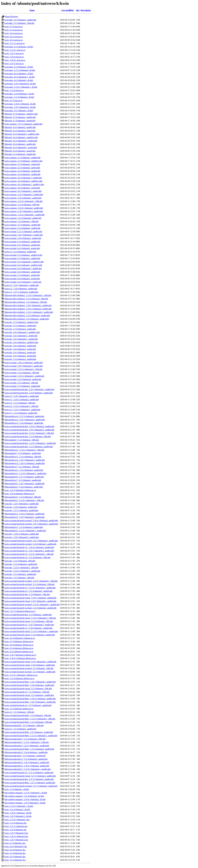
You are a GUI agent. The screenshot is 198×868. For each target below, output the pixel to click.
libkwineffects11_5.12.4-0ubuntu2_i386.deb (23, 457)
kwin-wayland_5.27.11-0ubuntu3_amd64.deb (23, 232)
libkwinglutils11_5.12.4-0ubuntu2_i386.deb (23, 497)
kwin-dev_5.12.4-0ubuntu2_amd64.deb (21, 564)
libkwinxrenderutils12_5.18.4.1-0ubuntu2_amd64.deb (27, 766)
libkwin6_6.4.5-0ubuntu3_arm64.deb (20, 131)
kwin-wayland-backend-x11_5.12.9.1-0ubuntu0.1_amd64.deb (30, 588)
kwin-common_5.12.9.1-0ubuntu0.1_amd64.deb (25, 215)
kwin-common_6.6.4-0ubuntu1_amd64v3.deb (23, 181)
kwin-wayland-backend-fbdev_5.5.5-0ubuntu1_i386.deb (28, 715)
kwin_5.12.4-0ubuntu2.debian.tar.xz (19, 678)
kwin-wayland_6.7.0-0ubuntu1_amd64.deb (22, 258)
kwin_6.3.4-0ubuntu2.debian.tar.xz (19, 648)
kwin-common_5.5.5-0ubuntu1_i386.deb (21, 221)
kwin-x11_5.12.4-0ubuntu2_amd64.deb (21, 413)
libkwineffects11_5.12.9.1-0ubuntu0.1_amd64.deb (25, 473)
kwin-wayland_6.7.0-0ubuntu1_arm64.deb (22, 275)
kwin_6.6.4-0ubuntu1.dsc (15, 850)
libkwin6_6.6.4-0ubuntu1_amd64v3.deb (21, 137)
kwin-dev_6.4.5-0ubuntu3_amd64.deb (20, 356)
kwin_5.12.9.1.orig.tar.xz (15, 50)
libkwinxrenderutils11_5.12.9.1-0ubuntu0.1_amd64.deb (28, 769)
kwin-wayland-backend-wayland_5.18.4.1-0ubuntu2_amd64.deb (31, 521)
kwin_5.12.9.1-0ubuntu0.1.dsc (17, 820)
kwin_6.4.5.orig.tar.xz (14, 40)
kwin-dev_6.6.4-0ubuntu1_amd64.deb (20, 346)
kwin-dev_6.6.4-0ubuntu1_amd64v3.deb (21, 342)
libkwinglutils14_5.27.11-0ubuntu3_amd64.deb (24, 477)
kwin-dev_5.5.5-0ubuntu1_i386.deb (19, 578)
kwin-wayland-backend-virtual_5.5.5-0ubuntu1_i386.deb (28, 689)
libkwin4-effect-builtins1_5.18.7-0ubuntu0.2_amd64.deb (28, 305)
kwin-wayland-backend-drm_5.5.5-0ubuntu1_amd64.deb (28, 615)
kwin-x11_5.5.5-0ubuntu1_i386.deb (19, 712)
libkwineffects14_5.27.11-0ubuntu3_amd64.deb (24, 416)
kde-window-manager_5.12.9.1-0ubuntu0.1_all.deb (26, 793)
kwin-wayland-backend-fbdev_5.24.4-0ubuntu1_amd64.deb (29, 685)
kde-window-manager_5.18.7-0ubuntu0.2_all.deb (25, 803)
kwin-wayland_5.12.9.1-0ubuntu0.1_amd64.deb (24, 376)
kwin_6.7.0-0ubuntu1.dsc (15, 843)
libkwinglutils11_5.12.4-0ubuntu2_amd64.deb (24, 527)
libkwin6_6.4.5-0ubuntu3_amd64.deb (20, 127)
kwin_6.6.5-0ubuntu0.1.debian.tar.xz (20, 638)
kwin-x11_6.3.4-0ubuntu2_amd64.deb (20, 252)
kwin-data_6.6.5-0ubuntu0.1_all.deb (20, 77)
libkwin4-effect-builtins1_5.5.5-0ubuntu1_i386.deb (26, 302)
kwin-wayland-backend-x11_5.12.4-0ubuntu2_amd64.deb (28, 591)
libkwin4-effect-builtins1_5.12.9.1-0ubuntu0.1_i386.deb (28, 295)
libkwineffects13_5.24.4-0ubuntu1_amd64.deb (24, 423)
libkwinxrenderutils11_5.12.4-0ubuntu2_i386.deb (25, 739)
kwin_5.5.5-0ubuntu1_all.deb (17, 789)
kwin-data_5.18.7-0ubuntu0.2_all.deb (20, 107)
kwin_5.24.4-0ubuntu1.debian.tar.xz (19, 494)
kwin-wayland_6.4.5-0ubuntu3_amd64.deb (22, 245)
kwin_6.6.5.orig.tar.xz (14, 37)
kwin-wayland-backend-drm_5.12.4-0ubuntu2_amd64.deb (29, 447)
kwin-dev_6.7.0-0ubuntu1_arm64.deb (20, 329)
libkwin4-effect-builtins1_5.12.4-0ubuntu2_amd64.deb (27, 316)
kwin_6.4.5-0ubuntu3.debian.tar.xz (19, 652)
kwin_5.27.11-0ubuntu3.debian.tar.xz (20, 611)
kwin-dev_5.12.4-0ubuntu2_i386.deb (20, 561)
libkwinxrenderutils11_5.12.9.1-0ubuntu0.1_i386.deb (27, 742)
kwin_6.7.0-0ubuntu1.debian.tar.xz (19, 642)
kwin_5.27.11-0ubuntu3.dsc (16, 826)
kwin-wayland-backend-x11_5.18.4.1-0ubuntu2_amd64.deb (29, 547)
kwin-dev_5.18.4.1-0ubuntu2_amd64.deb (22, 534)
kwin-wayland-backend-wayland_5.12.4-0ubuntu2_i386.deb (29, 584)
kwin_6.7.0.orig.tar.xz (14, 27)
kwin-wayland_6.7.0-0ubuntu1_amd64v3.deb (23, 255)
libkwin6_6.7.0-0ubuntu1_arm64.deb (20, 121)
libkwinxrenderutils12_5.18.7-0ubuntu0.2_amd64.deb (27, 762)
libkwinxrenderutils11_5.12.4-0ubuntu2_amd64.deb (26, 759)
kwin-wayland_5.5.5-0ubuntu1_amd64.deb (22, 386)
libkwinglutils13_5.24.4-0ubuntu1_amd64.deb (24, 487)
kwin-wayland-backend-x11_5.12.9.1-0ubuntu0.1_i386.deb (29, 554)
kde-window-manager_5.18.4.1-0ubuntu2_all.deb (25, 799)
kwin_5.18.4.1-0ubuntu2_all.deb (18, 813)
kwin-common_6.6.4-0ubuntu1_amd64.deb (22, 174)
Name (32, 10)
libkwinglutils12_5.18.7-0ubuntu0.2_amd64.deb (24, 517)
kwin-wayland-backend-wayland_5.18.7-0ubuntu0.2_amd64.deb (31, 524)
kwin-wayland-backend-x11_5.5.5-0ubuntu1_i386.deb (27, 692)
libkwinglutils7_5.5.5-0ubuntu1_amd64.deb (23, 453)
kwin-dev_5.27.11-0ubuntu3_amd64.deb (21, 510)
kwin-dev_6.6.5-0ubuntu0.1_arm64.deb (21, 336)
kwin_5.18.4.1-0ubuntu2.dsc (16, 836)
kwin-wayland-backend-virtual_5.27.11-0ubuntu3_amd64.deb (30, 776)
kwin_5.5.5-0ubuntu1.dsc (15, 860)
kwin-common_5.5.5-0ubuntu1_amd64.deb (22, 225)
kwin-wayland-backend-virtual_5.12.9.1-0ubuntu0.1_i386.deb (30, 618)
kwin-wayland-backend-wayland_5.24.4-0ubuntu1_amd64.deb (30, 544)
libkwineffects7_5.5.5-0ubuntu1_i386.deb (22, 467)
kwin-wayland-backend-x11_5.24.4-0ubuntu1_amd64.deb (28, 628)
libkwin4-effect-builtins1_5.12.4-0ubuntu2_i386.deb (26, 299)
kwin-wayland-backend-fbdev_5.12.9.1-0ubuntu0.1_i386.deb (30, 719)
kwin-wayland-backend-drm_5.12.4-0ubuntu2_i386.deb (28, 437)
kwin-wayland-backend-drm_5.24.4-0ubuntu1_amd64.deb (29, 393)
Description (86, 10)
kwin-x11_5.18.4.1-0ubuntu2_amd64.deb (22, 400)
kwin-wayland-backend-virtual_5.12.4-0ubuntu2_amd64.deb (30, 635)
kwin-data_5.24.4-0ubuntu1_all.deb (19, 94)
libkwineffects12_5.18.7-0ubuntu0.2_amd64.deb (25, 460)
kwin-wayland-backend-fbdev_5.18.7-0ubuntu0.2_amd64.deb (30, 702)
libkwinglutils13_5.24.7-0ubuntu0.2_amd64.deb (24, 484)
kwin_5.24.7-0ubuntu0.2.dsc (16, 833)
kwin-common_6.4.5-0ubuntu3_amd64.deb (22, 171)
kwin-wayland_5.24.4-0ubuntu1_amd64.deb (23, 238)
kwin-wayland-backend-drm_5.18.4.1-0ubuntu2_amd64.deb (29, 426)
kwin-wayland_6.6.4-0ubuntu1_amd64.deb (22, 272)
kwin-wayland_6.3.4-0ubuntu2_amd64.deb (22, 242)
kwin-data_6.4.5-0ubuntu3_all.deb (19, 80)
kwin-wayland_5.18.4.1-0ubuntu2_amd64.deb (24, 363)
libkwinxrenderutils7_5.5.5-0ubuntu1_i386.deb (24, 726)
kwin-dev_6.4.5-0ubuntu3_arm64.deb (20, 353)
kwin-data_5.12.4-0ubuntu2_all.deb (19, 97)
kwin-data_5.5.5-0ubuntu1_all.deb (19, 111)
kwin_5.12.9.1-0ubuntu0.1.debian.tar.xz (21, 675)
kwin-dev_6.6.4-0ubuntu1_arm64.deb (20, 349)
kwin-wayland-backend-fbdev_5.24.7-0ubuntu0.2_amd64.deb (30, 682)
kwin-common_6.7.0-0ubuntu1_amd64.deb (22, 158)
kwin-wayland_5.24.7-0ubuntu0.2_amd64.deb (24, 235)
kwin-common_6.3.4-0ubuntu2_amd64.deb (22, 228)
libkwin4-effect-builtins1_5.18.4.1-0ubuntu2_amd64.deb (28, 309)
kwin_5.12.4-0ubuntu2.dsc (16, 823)
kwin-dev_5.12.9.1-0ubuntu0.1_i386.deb (21, 568)
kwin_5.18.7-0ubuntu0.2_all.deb (18, 816)
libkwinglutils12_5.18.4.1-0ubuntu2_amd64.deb (24, 514)
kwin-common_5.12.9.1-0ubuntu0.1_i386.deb (24, 201)
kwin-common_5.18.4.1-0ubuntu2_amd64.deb (24, 208)
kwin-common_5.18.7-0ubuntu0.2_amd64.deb (24, 211)
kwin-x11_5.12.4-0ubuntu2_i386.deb (20, 403)
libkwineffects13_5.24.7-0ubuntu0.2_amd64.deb (25, 420)
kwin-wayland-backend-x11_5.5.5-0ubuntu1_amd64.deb (28, 705)
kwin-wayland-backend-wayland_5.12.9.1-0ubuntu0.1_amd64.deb (32, 605)
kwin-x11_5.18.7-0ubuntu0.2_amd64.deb (22, 396)
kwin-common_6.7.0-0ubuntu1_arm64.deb (22, 164)
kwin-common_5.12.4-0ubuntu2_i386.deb (22, 205)
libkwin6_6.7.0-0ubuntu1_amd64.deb (20, 117)
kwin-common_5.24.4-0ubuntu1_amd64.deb (23, 198)
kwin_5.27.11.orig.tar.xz (15, 43)
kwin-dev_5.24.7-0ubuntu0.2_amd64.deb (22, 504)
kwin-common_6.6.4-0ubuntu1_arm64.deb (22, 188)
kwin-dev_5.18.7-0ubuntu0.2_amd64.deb (22, 537)
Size (78, 10)
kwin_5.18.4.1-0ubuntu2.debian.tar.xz (20, 658)
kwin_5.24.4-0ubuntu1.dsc (16, 830)
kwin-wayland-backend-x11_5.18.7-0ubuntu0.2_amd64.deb (29, 551)
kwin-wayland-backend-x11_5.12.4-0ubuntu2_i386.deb (27, 557)
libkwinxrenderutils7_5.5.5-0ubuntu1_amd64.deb (25, 756)
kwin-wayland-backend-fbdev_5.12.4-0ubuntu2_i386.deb (28, 722)
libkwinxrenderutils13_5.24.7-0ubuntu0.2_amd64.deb (27, 746)
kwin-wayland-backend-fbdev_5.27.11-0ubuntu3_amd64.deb (30, 783)
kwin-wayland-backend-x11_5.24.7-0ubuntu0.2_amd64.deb (29, 625)
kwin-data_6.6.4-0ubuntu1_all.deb (19, 74)
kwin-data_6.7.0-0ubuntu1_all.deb (19, 67)
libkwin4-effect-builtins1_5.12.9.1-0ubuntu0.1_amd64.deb (29, 312)
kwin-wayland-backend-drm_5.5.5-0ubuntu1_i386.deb (27, 594)
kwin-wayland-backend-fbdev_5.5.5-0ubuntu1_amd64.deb (29, 732)
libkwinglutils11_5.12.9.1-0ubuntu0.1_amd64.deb (25, 531)
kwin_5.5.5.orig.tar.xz (14, 100)
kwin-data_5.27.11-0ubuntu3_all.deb (20, 70)
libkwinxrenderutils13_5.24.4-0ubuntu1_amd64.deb (26, 752)
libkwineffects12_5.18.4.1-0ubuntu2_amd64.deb (25, 463)
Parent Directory (11, 16)
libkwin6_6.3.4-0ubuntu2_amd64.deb (20, 154)
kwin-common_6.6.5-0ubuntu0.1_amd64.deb (23, 178)
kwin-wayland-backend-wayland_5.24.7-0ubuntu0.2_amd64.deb (31, 541)
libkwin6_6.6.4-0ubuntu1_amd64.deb (20, 144)
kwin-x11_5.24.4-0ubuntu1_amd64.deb (21, 289)
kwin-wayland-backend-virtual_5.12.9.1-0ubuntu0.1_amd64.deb (31, 631)
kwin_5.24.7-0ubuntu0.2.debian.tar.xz (20, 490)
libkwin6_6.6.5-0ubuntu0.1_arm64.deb (21, 148)
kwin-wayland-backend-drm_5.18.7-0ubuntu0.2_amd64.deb (29, 430)
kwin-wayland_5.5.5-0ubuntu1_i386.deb (21, 383)
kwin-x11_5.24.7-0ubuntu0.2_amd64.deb (22, 285)
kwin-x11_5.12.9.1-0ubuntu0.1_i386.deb (21, 406)
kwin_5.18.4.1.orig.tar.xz (15, 60)
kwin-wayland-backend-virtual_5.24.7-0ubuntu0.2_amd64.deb (30, 662)
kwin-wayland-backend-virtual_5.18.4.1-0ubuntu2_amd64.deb (30, 598)
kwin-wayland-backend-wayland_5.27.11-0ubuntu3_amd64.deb (31, 786)
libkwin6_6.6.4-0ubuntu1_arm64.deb (20, 151)
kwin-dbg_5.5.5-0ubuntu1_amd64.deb (20, 20)
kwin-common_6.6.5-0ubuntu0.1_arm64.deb (23, 191)
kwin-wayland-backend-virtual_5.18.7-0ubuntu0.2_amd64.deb (30, 601)
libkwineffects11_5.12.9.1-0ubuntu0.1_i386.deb (24, 450)
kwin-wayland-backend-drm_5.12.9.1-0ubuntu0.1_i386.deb (29, 433)
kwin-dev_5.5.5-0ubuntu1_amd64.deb (20, 574)
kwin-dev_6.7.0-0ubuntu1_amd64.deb (20, 326)
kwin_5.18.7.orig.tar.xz (14, 64)
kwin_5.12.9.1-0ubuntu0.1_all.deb (19, 806)
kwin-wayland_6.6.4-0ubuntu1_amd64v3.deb (23, 265)
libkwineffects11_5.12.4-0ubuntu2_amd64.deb (24, 470)
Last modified (67, 10)
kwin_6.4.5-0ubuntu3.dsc (15, 857)
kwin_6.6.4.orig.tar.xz (14, 33)
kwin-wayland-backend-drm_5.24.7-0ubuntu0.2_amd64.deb (29, 389)
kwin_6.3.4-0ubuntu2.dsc (15, 853)
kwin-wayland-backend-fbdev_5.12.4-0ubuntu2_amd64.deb (29, 749)
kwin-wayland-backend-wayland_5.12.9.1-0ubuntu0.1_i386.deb (31, 581)
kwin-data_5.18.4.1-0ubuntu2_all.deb (20, 104)
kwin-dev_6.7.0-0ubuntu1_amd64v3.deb (21, 322)
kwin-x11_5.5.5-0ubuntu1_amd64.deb (20, 729)
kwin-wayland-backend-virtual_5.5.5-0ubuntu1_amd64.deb (29, 695)
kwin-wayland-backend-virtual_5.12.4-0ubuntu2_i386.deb (29, 621)
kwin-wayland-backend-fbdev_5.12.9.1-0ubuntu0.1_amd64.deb (31, 736)
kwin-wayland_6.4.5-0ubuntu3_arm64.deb (22, 248)
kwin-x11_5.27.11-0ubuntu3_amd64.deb (21, 292)
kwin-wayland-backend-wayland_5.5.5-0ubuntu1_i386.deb (29, 668)
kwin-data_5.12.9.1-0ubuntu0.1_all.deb (21, 87)
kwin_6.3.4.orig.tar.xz (14, 30)
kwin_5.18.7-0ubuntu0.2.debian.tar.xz (20, 655)
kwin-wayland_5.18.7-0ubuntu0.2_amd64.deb (24, 366)
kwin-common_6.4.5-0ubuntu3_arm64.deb (22, 168)
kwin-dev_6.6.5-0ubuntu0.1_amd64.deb (21, 339)
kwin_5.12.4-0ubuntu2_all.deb (17, 810)
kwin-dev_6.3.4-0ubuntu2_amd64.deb (20, 359)
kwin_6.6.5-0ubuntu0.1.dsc (16, 846)
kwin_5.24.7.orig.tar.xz (14, 53)
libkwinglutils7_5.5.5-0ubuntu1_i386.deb (22, 440)
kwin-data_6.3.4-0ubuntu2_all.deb (19, 47)
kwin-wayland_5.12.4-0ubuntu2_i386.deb (22, 373)
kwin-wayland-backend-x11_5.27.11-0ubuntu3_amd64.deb (29, 773)
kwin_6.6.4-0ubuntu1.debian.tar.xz (19, 645)
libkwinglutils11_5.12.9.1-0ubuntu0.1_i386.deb (24, 500)
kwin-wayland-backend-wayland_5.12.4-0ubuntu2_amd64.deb (30, 608)
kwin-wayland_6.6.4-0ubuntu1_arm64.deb (22, 279)
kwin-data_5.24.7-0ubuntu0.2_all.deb (20, 84)
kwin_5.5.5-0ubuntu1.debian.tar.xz (19, 709)
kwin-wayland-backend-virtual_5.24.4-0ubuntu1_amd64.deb (30, 665)
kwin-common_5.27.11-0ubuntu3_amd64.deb (23, 124)
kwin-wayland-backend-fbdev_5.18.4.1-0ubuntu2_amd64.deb (30, 699)
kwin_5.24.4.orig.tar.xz (14, 57)
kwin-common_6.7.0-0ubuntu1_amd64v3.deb (23, 161)
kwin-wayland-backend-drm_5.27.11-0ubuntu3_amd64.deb (29, 779)
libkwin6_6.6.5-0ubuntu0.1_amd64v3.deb (22, 134)
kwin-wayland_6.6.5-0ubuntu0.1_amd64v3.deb (24, 262)
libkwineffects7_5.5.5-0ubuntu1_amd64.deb (23, 480)
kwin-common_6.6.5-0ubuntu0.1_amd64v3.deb (24, 184)
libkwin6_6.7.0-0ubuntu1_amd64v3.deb (21, 114)
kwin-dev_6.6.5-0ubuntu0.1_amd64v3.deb (22, 332)
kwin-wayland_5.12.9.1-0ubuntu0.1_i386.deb (23, 369)
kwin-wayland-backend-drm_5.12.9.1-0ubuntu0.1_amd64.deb (30, 443)
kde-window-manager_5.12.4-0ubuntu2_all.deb (24, 796)
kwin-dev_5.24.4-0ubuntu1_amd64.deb (21, 507)
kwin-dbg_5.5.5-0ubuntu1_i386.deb (19, 23)
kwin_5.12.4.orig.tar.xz (14, 90)
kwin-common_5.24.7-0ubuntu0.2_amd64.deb (24, 195)
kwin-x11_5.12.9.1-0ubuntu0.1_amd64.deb (22, 410)
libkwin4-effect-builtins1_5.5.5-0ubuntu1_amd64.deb (27, 319)
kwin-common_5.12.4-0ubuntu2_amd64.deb (23, 218)
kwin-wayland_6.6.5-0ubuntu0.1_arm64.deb (23, 282)
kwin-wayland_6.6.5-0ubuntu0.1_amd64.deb (23, 269)
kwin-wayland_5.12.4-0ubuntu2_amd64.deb (23, 379)
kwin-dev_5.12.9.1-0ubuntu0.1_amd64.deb (22, 571)
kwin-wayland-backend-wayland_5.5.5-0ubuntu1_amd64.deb (30, 672)
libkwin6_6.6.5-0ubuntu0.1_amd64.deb (21, 141)
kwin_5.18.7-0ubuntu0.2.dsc (16, 840)
